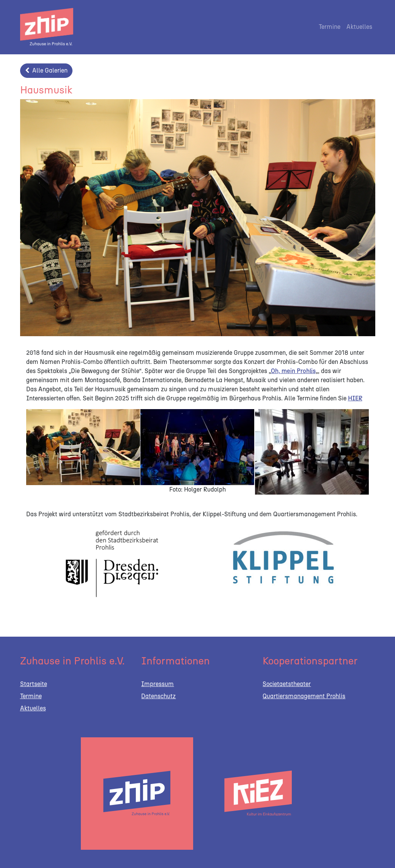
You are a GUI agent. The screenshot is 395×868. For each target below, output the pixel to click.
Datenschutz (158, 696)
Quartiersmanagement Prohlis (304, 696)
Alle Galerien (46, 70)
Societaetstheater (287, 684)
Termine (330, 27)
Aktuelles (359, 27)
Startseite (34, 684)
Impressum (157, 684)
